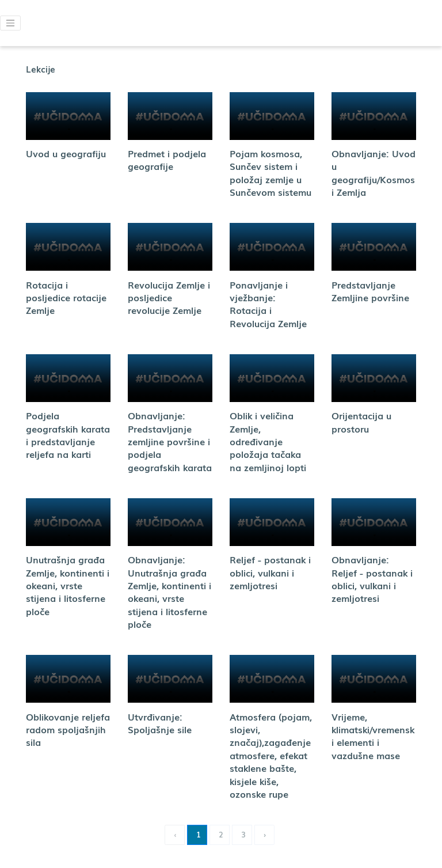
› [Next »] (265, 834)
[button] (10, 23)
